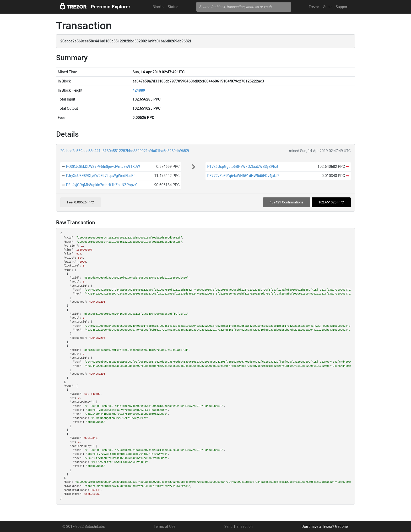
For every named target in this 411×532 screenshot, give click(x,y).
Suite (327, 7)
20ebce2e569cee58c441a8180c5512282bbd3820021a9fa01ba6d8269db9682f (125, 151)
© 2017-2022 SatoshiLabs (84, 527)
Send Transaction (239, 527)
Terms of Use (164, 527)
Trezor (314, 7)
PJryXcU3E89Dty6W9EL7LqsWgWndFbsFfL (101, 176)
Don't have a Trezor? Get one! (325, 527)
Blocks (158, 7)
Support (342, 7)
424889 (139, 90)
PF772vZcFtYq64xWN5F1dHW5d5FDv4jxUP (243, 176)
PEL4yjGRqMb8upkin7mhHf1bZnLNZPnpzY (101, 185)
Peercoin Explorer (110, 7)
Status (173, 7)
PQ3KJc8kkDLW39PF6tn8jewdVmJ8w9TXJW (103, 167)
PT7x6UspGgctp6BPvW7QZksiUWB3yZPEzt (243, 167)
